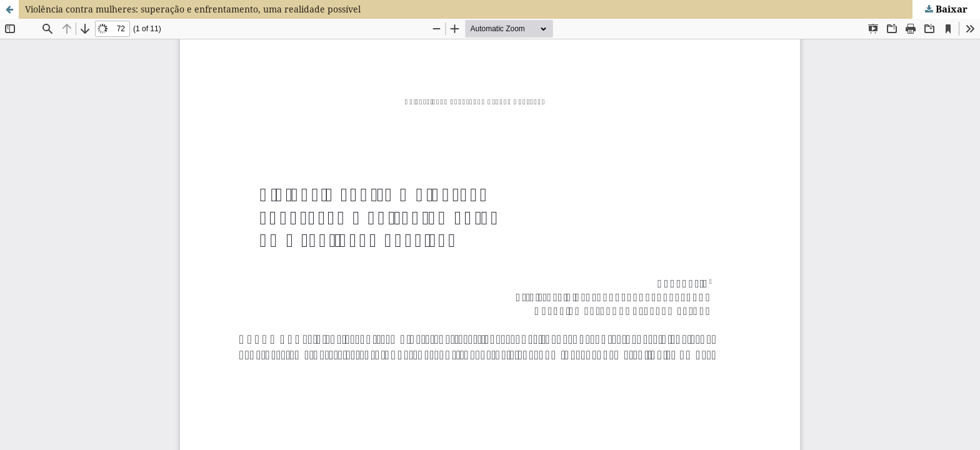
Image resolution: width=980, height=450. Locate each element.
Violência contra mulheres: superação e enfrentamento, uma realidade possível (193, 9)
